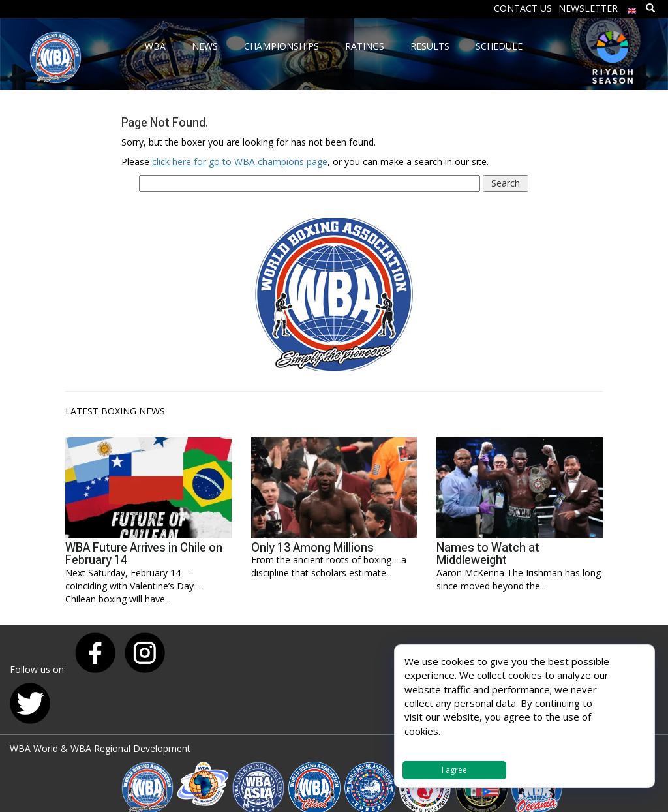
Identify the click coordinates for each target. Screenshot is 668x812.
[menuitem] (632, 8)
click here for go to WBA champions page (240, 162)
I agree (454, 770)
